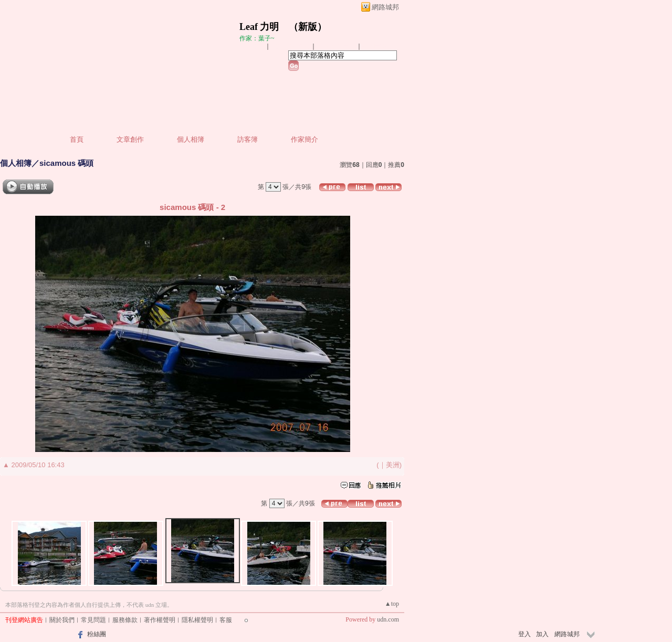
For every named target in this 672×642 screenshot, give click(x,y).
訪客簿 (248, 139)
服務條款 (125, 620)
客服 (226, 620)
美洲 (393, 465)
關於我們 (62, 620)
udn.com (388, 619)
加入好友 (252, 46)
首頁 (77, 139)
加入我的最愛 (337, 46)
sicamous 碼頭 (66, 163)
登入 (524, 634)
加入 (542, 634)
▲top (392, 604)
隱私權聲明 (197, 620)
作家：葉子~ (257, 38)
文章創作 (130, 139)
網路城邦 (385, 7)
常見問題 (93, 620)
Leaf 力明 (259, 27)
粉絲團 (97, 634)
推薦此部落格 (291, 46)
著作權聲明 (160, 620)
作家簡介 (304, 139)
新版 (308, 27)
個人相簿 (191, 139)
